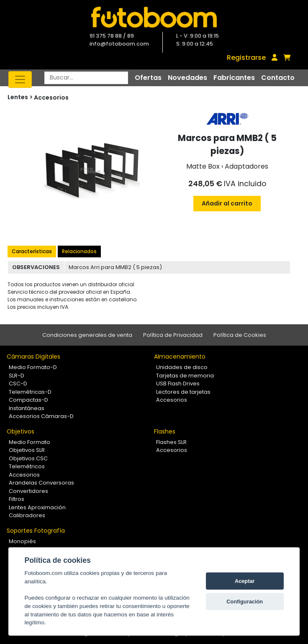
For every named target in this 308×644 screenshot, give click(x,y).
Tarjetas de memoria (185, 376)
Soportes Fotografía (36, 531)
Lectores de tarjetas (183, 392)
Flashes (165, 431)
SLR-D (17, 376)
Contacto (278, 78)
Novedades (187, 78)
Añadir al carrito (227, 203)
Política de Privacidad (173, 335)
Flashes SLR (171, 442)
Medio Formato (30, 442)
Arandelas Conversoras (41, 483)
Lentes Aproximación (37, 507)
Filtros (17, 499)
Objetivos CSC (28, 458)
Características (32, 251)
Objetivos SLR (27, 450)
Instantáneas (27, 408)
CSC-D (18, 384)
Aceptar (245, 581)
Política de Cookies (240, 335)
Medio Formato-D (33, 367)
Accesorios (51, 97)
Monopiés (22, 541)
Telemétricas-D (30, 392)
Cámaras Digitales (33, 357)
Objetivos (21, 431)
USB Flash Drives (178, 384)
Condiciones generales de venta (87, 335)
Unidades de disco (182, 367)
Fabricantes (234, 78)
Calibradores (27, 515)
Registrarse (246, 58)
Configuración (245, 602)
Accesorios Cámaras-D (41, 416)
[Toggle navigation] (20, 80)
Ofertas (148, 78)
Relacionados (79, 251)
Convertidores (28, 491)
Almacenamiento (180, 357)
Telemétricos (27, 466)
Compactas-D (28, 400)
